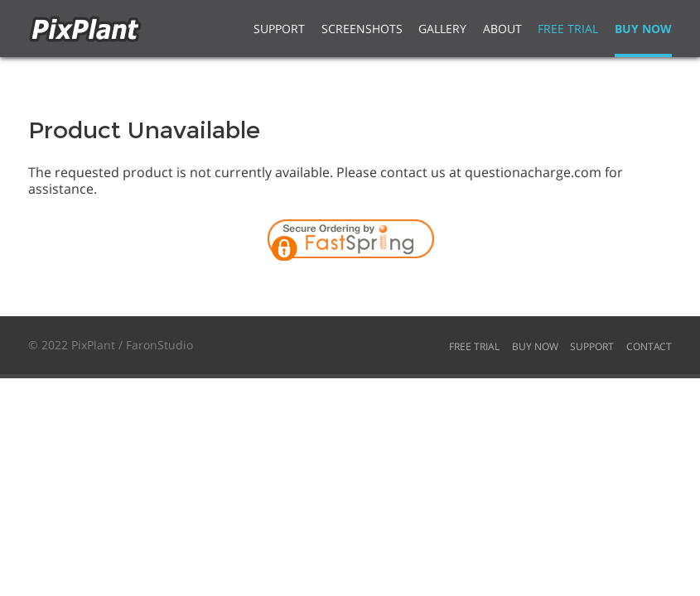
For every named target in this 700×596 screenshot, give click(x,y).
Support (279, 29)
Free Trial (568, 29)
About (502, 29)
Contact (649, 346)
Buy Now (643, 29)
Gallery (442, 29)
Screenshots (362, 29)
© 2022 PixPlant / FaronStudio (111, 345)
